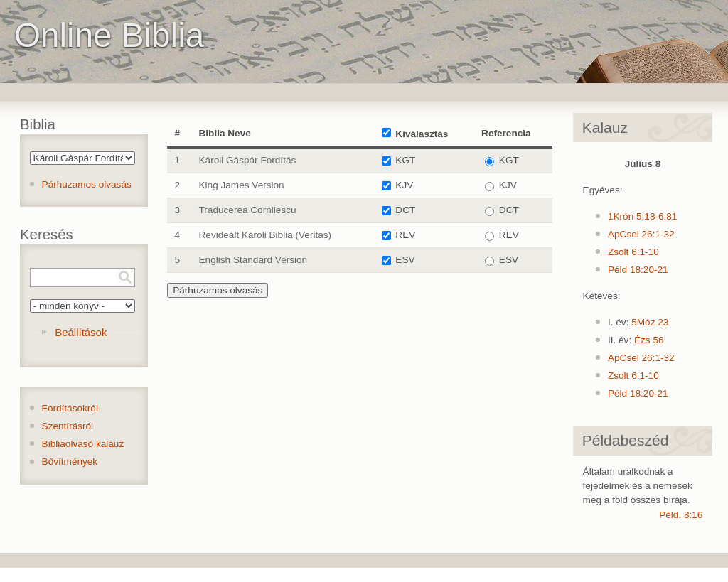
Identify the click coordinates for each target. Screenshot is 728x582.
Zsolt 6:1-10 (633, 252)
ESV (405, 260)
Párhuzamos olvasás (87, 184)
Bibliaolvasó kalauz (83, 444)
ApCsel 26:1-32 (641, 234)
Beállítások (81, 332)
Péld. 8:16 (681, 515)
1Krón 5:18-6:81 (643, 216)
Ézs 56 (649, 340)
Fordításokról (70, 408)
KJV (404, 185)
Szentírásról (68, 426)
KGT (405, 160)
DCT (405, 210)
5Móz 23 (650, 322)
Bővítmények (70, 462)
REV (405, 235)
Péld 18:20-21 (638, 270)
